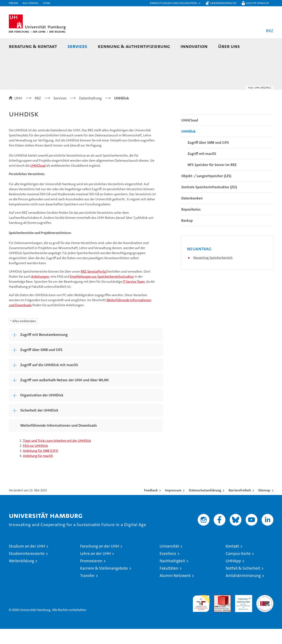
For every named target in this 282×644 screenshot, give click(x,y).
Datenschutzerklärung (205, 505)
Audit (218, 612)
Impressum (173, 505)
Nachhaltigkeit (172, 576)
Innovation (194, 46)
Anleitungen (40, 292)
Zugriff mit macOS (202, 169)
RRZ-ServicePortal (94, 287)
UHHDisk (188, 146)
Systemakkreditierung (265, 612)
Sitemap (264, 505)
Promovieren (91, 576)
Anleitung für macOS (38, 471)
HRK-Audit (243, 612)
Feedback (151, 505)
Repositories (191, 224)
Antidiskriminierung (243, 591)
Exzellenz (168, 569)
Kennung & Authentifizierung (134, 46)
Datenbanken (192, 213)
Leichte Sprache (258, 3)
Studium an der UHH (27, 561)
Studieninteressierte (27, 569)
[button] (175, 3)
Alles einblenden (24, 336)
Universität (169, 561)
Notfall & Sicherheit (243, 583)
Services (77, 46)
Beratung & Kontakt (33, 46)
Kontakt (232, 561)
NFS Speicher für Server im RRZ (212, 180)
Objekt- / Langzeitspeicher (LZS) (206, 191)
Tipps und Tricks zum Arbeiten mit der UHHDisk (57, 456)
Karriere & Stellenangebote (104, 583)
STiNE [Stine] (47, 3)
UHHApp (233, 576)
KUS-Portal (30, 3)
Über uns (229, 46)
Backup (187, 236)
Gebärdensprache (223, 3)
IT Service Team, (134, 297)
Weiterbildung (21, 576)
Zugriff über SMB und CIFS (208, 158)
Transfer (87, 591)
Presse (13, 3)
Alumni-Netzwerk (175, 591)
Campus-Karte (238, 569)
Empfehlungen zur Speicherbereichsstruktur (102, 292)
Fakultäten (169, 583)
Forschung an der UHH (100, 561)
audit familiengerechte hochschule (201, 617)
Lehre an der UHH (95, 569)
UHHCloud (38, 181)
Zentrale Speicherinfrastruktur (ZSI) (209, 202)
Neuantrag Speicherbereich (213, 273)
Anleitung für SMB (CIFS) (41, 466)
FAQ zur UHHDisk (35, 461)
